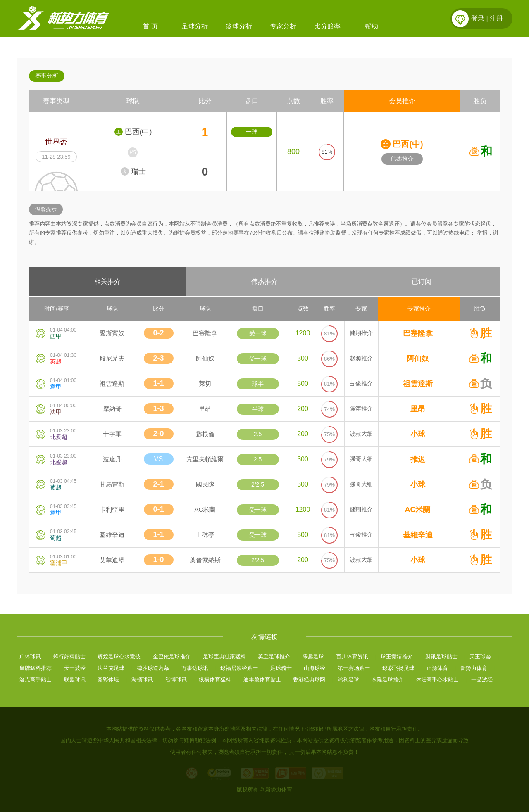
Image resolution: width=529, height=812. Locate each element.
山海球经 (315, 668)
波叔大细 (361, 434)
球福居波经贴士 (239, 668)
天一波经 (75, 668)
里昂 (418, 409)
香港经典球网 (309, 680)
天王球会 (480, 656)
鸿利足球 (348, 680)
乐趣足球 (313, 656)
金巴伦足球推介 (172, 656)
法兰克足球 (111, 668)
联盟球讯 (75, 680)
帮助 (372, 26)
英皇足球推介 (274, 656)
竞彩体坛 (108, 680)
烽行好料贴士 (69, 656)
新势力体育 (474, 668)
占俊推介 (361, 383)
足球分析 (195, 26)
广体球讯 (30, 656)
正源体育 (437, 668)
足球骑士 (281, 668)
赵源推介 (361, 358)
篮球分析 (239, 26)
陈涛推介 (361, 408)
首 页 (150, 26)
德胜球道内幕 (153, 668)
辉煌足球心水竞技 (119, 656)
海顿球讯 (142, 680)
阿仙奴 (418, 359)
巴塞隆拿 (418, 333)
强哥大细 (361, 459)
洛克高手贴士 (36, 680)
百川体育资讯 (352, 656)
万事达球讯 (195, 668)
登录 (478, 18)
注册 (496, 18)
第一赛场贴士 (354, 668)
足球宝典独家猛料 (224, 656)
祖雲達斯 (418, 384)
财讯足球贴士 (441, 656)
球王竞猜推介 (397, 656)
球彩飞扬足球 (398, 668)
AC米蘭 (418, 510)
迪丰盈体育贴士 (262, 680)
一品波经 (482, 680)
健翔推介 (361, 333)
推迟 (418, 459)
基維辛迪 (418, 535)
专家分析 (283, 26)
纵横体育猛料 (215, 680)
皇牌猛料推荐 (36, 668)
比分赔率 (327, 26)
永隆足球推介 (388, 680)
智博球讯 (176, 680)
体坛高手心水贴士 (437, 680)
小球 (418, 434)
